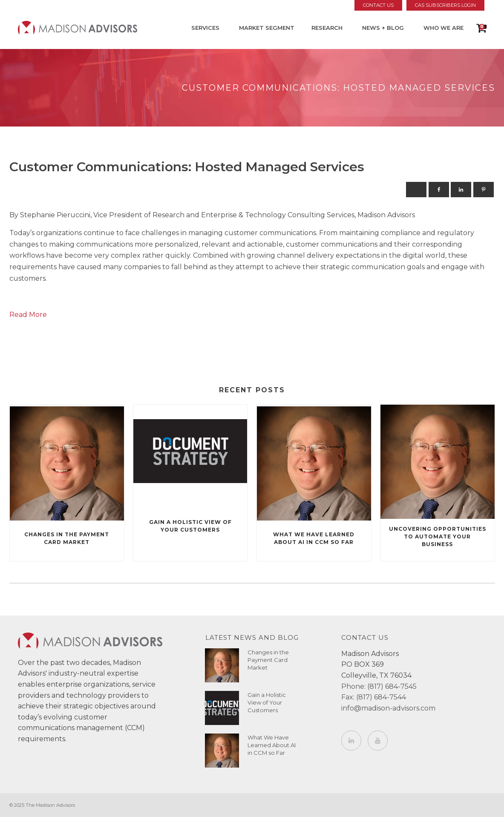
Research (327, 28)
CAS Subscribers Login (445, 5)
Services (205, 28)
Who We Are (444, 28)
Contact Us (378, 5)
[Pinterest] (484, 190)
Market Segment (267, 28)
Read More (28, 315)
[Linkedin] (461, 190)
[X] (416, 190)
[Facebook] (439, 190)
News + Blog (383, 28)
